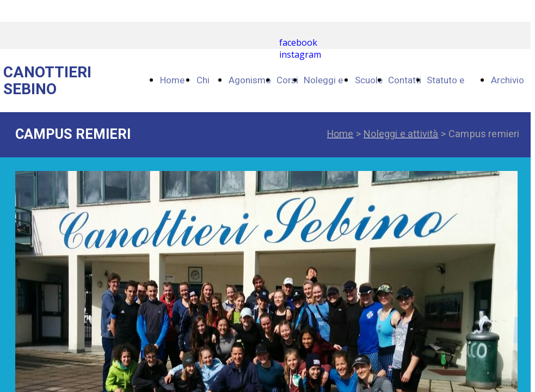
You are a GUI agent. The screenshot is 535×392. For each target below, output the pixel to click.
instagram (300, 54)
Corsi (287, 80)
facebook (298, 42)
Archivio (508, 80)
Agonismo (250, 80)
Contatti (405, 80)
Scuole (369, 80)
